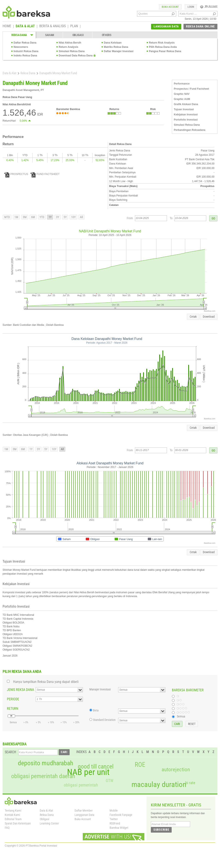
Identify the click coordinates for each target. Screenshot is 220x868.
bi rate (190, 783)
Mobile (114, 811)
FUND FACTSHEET (45, 174)
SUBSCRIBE (161, 830)
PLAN (74, 26)
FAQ (7, 828)
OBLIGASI (78, 35)
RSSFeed (115, 823)
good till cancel (96, 767)
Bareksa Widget (119, 828)
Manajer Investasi (100, 689)
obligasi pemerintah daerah (43, 776)
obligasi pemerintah (81, 785)
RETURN (13, 709)
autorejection (176, 769)
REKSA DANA (19, 35)
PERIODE (13, 699)
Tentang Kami (13, 811)
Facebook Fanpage (121, 815)
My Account (209, 6)
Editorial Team (13, 819)
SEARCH (10, 752)
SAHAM (50, 35)
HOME (7, 26)
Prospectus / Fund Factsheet (191, 89)
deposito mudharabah (45, 763)
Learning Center (49, 823)
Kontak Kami (12, 815)
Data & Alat (9, 73)
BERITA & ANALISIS (53, 26)
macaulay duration (159, 784)
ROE (140, 765)
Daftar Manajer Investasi (119, 51)
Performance (182, 84)
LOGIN (191, 7)
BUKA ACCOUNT (170, 7)
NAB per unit (88, 772)
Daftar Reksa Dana (25, 43)
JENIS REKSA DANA (20, 690)
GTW (109, 781)
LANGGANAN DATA (166, 26)
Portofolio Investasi (186, 120)
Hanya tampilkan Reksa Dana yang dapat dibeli (46, 682)
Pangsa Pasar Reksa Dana (165, 51)
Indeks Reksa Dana (25, 56)
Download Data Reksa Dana (76, 56)
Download (209, 317)
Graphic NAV (182, 94)
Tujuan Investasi (184, 109)
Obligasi (44, 819)
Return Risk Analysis (162, 43)
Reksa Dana (28, 73)
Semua (181, 716)
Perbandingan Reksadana (190, 130)
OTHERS (107, 35)
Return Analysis (68, 47)
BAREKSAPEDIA (15, 744)
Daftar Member (84, 811)
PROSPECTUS (16, 174)
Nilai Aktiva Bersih (70, 43)
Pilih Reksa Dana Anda (163, 47)
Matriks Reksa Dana (116, 47)
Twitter (114, 819)
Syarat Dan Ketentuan (18, 823)
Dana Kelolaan (113, 43)
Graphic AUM (182, 99)
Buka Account (83, 819)
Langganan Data (84, 815)
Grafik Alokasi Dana (186, 104)
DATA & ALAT (25, 26)
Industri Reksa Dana (26, 51)
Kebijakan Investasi (186, 115)
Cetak (193, 317)
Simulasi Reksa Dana (72, 51)
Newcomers (21, 47)
